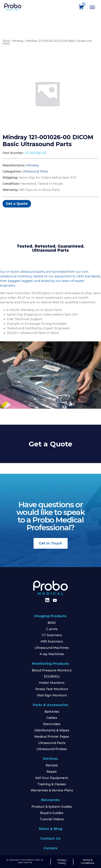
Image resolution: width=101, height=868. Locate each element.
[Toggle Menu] (92, 7)
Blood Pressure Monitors (52, 670)
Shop (6, 41)
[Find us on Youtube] (55, 600)
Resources (50, 800)
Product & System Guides (52, 807)
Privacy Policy (62, 862)
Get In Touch (50, 543)
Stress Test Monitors (52, 689)
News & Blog (50, 829)
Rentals (52, 765)
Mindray (18, 41)
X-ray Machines (52, 654)
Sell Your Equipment (52, 778)
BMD (52, 623)
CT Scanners (52, 635)
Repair (52, 772)
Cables (52, 718)
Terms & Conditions (88, 862)
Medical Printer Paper (52, 737)
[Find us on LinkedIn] (47, 601)
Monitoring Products (50, 664)
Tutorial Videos (52, 819)
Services (50, 759)
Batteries (52, 712)
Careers (50, 848)
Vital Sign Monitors (52, 695)
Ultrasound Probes (52, 749)
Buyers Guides (52, 813)
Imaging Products (50, 616)
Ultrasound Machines (52, 648)
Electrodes (52, 724)
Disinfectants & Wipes (52, 730)
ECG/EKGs (52, 676)
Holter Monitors (52, 683)
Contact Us (50, 838)
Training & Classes (52, 784)
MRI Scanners (52, 641)
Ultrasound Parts (35, 171)
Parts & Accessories (50, 705)
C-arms (52, 629)
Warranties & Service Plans (52, 790)
